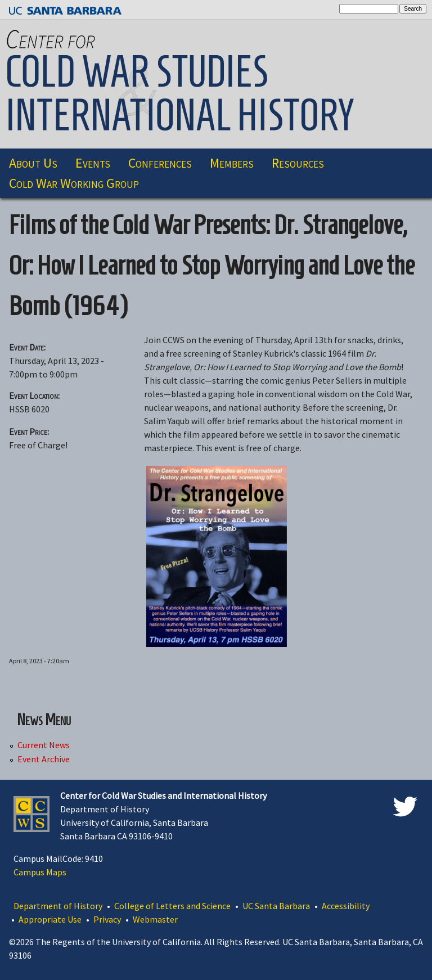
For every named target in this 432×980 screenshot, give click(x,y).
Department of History (58, 906)
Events (93, 163)
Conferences (160, 163)
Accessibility (346, 906)
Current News (44, 745)
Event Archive (44, 759)
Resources (298, 163)
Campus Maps (40, 872)
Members (232, 163)
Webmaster (155, 919)
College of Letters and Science (172, 906)
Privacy (107, 919)
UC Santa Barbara (276, 906)
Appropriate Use (50, 919)
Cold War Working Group (74, 183)
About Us (33, 163)
